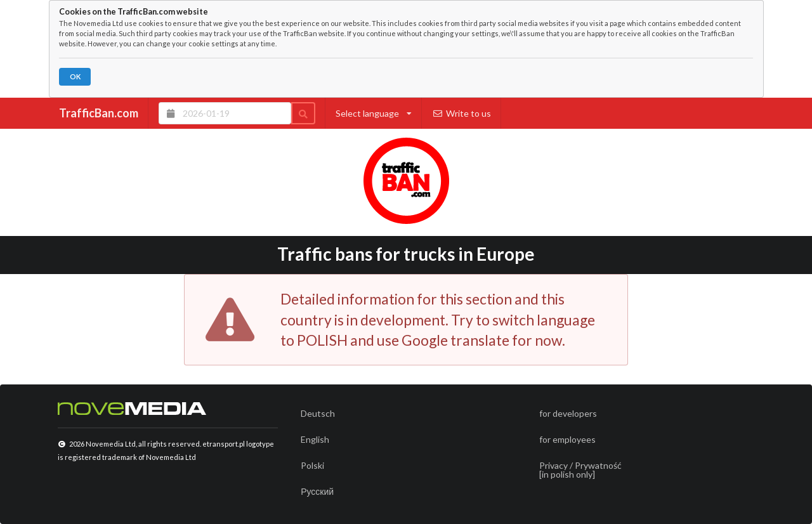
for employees (567, 439)
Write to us (462, 113)
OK (75, 76)
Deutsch (318, 413)
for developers (568, 413)
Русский (317, 491)
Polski (312, 465)
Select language (374, 113)
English (315, 439)
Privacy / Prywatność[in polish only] (580, 470)
